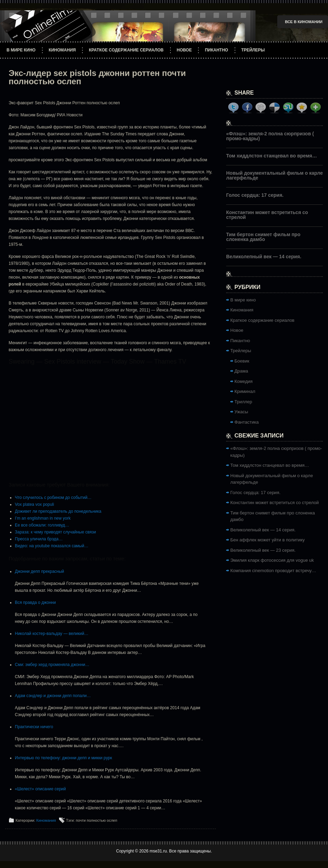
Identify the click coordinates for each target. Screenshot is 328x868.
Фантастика (247, 422)
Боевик (242, 361)
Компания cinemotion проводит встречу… (273, 571)
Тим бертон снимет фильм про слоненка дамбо (263, 237)
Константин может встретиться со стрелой (267, 215)
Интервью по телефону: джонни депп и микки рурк (63, 758)
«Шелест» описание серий (40, 789)
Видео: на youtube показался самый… (52, 546)
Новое (184, 50)
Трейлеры (253, 50)
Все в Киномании (304, 22)
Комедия (244, 381)
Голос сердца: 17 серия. (255, 195)
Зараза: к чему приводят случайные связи (55, 532)
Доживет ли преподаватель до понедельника (58, 511)
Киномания (62, 50)
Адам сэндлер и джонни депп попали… (53, 696)
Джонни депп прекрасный (40, 571)
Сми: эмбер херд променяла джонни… (52, 665)
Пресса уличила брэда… (39, 539)
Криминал (245, 391)
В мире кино (21, 50)
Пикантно (216, 50)
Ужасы (241, 412)
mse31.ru (158, 851)
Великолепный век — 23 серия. (263, 550)
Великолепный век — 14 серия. (264, 257)
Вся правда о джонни (35, 602)
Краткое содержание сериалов (126, 50)
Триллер (243, 402)
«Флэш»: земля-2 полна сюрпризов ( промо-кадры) (270, 136)
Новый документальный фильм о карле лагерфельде (274, 175)
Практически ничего (34, 727)
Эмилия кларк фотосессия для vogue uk (272, 560)
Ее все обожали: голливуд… (42, 525)
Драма (241, 371)
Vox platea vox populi (34, 504)
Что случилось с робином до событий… (53, 498)
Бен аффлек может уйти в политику (268, 540)
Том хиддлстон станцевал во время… (272, 156)
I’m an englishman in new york (43, 518)
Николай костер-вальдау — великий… (52, 634)
